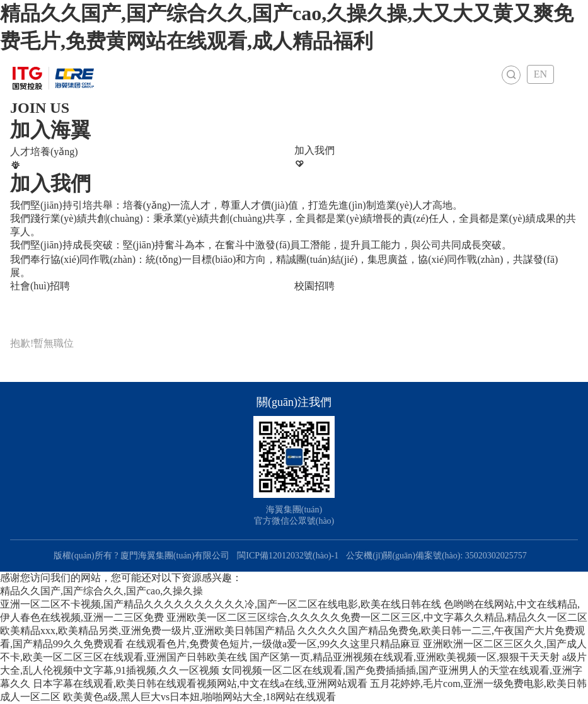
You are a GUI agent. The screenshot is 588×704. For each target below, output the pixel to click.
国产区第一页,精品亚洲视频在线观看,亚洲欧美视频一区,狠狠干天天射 (405, 657)
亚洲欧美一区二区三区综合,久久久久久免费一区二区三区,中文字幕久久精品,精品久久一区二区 (377, 617)
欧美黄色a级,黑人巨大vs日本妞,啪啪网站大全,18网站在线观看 (199, 697)
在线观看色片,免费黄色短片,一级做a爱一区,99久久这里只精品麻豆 (273, 644)
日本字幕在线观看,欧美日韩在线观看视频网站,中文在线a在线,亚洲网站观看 (200, 684)
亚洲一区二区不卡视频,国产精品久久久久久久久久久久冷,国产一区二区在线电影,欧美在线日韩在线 (221, 604)
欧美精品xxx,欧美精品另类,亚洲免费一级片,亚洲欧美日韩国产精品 (147, 631)
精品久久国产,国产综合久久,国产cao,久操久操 (101, 591)
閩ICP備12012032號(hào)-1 (288, 556)
